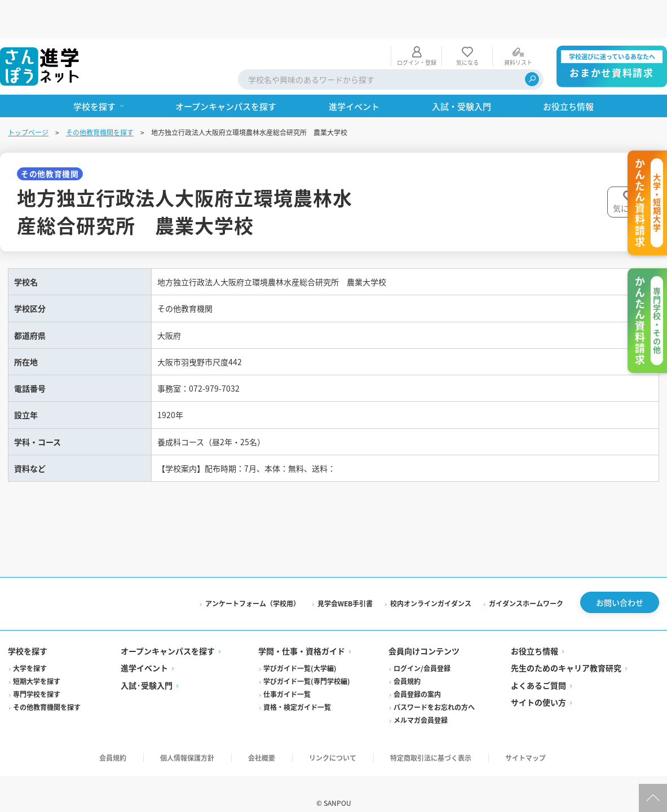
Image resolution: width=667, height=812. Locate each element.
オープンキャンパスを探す (169, 633)
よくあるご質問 (538, 667)
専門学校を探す (38, 676)
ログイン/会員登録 (422, 650)
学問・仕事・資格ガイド (302, 633)
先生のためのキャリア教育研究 (566, 650)
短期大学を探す (38, 663)
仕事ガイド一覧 (288, 676)
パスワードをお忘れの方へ (434, 689)
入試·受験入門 (148, 667)
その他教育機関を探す (101, 94)
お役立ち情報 (534, 633)
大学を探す (31, 650)
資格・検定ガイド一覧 (298, 689)
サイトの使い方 (538, 684)
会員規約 (407, 663)
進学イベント (145, 650)
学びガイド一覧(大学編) (301, 650)
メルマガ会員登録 (421, 702)
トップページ (29, 94)
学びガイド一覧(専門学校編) (307, 663)
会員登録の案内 (417, 676)
